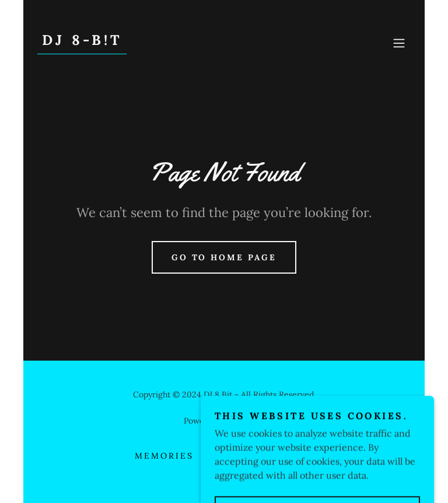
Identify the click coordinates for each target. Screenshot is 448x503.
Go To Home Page (224, 257)
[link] (82, 41)
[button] (399, 43)
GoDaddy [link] (248, 421)
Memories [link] (164, 456)
